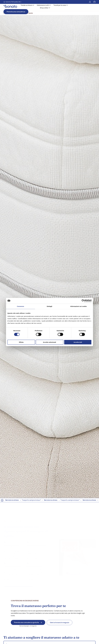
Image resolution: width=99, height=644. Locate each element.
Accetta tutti (78, 342)
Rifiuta (21, 342)
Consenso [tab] (20, 306)
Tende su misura (26, 5)
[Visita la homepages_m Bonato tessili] (10, 7)
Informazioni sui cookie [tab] (79, 306)
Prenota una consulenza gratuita (26, 622)
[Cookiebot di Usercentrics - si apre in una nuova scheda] (83, 301)
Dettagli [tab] (49, 306)
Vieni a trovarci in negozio (60, 623)
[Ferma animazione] (2, 500)
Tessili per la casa (60, 5)
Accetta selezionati (49, 342)
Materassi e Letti (43, 5)
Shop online (44, 8)
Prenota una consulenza (16, 12)
